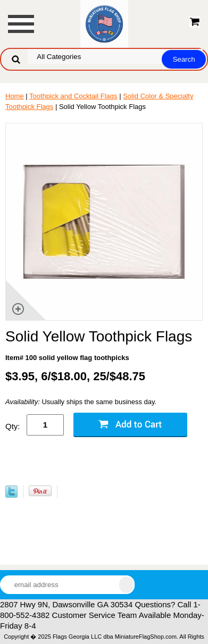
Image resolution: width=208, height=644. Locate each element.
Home (15, 96)
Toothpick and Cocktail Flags (73, 96)
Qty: (13, 426)
